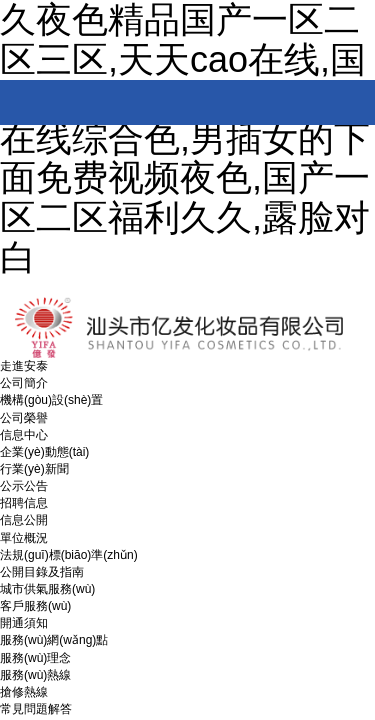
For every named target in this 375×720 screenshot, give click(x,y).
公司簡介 (24, 383)
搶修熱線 (24, 692)
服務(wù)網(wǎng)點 (54, 640)
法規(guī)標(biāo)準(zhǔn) (69, 555)
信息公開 (24, 520)
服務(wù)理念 (35, 658)
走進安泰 (24, 366)
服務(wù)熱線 (35, 675)
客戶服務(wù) (35, 606)
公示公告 (24, 486)
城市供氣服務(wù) (47, 589)
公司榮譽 (24, 418)
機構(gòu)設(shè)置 (51, 400)
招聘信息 (24, 503)
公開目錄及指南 (42, 572)
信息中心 (24, 435)
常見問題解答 (36, 709)
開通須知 (24, 623)
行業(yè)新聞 (34, 469)
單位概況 (24, 538)
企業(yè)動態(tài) (44, 452)
